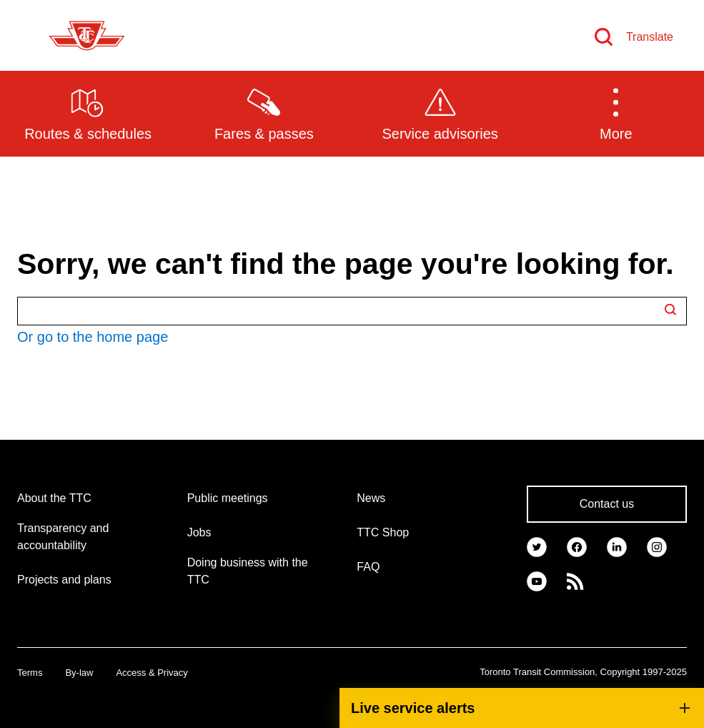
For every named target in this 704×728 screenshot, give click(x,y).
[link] (537, 546)
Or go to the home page (93, 337)
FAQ (368, 567)
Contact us (607, 504)
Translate (650, 37)
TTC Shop (383, 532)
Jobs (199, 532)
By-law (79, 673)
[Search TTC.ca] (352, 311)
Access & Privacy (152, 673)
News (371, 498)
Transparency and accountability (63, 537)
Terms (30, 673)
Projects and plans (64, 580)
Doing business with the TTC (248, 571)
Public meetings (228, 498)
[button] (616, 113)
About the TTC (54, 498)
